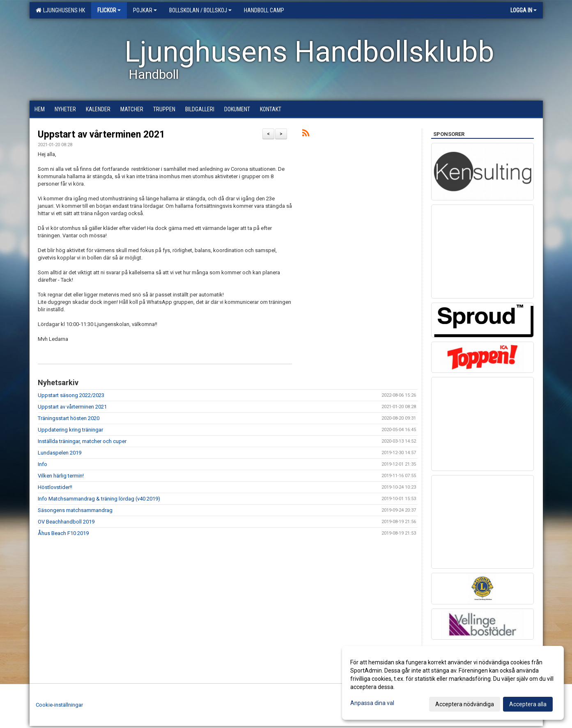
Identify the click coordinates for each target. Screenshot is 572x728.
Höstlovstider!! (55, 487)
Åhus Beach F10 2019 (63, 533)
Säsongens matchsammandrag (75, 510)
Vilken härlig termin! (61, 476)
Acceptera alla (528, 704)
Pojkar (145, 10)
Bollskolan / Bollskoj (200, 10)
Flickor (109, 10)
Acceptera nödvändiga (465, 704)
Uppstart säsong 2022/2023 (71, 395)
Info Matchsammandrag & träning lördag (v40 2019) (99, 499)
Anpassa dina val (372, 703)
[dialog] (453, 683)
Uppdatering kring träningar (70, 430)
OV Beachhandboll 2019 (66, 522)
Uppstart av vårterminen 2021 (101, 134)
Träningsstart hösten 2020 (69, 418)
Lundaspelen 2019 (60, 453)
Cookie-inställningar (59, 705)
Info (42, 464)
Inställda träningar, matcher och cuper (82, 441)
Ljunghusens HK (60, 10)
